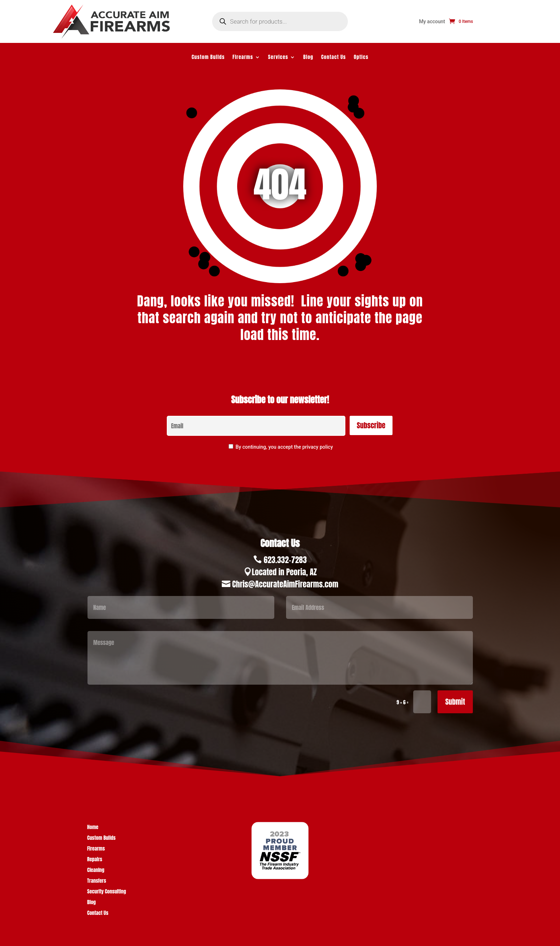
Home (93, 828)
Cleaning (96, 871)
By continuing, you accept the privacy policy (284, 447)
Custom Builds (208, 58)
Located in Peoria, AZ (284, 572)
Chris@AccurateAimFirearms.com (285, 584)
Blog (308, 58)
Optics (361, 58)
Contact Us (333, 58)
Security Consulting (107, 892)
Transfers (97, 881)
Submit (455, 702)
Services (278, 58)
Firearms (243, 58)
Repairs (95, 860)
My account (432, 22)
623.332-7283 (285, 560)
